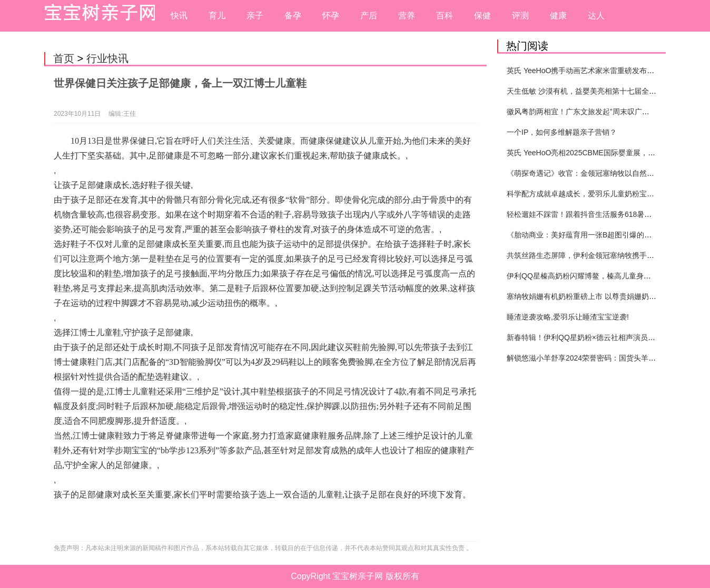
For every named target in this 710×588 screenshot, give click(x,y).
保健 (482, 16)
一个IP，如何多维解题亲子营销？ (562, 132)
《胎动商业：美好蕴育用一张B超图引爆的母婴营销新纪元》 (605, 235)
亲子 (255, 16)
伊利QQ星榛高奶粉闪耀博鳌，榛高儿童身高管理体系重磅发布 (608, 276)
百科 (445, 16)
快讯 (179, 16)
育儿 (217, 16)
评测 (520, 16)
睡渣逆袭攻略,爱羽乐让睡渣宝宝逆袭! (568, 317)
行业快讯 (107, 58)
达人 (596, 16)
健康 (558, 16)
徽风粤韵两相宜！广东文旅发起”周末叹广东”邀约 (586, 112)
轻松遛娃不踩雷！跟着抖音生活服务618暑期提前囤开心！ (601, 214)
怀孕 (331, 16)
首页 (64, 58)
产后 (369, 16)
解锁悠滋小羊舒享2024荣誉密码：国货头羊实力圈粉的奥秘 (603, 358)
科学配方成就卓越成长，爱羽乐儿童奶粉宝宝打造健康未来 (603, 194)
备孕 (293, 16)
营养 (407, 16)
